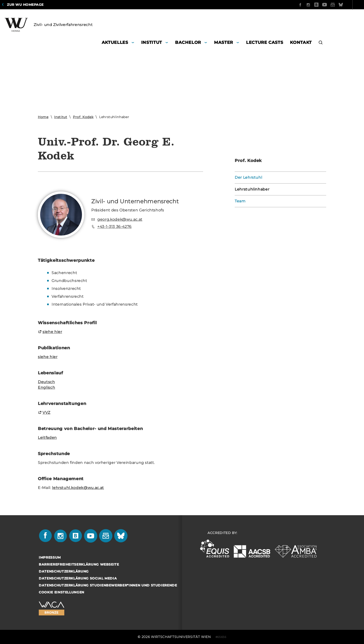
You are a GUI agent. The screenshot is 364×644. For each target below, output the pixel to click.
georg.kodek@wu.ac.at (120, 219)
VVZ (46, 413)
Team (240, 201)
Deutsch (46, 382)
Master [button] (224, 42)
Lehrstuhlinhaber (252, 189)
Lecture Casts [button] (265, 42)
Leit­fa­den (47, 438)
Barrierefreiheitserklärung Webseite (79, 564)
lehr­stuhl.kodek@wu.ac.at (78, 488)
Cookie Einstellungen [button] (62, 592)
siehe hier (52, 332)
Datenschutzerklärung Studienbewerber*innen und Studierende (108, 585)
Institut (61, 117)
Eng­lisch (46, 387)
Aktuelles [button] (115, 42)
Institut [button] (152, 42)
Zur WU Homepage (25, 5)
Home (43, 117)
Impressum (50, 557)
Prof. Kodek (83, 117)
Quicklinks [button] (346, 5)
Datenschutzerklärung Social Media (78, 578)
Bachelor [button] (188, 42)
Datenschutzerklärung (64, 571)
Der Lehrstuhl (248, 177)
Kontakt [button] (301, 42)
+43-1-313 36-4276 (114, 227)
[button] (321, 43)
